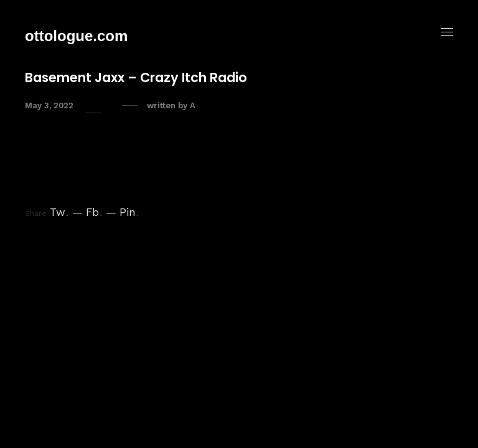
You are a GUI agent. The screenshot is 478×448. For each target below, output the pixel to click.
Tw (59, 212)
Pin (129, 212)
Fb (94, 212)
